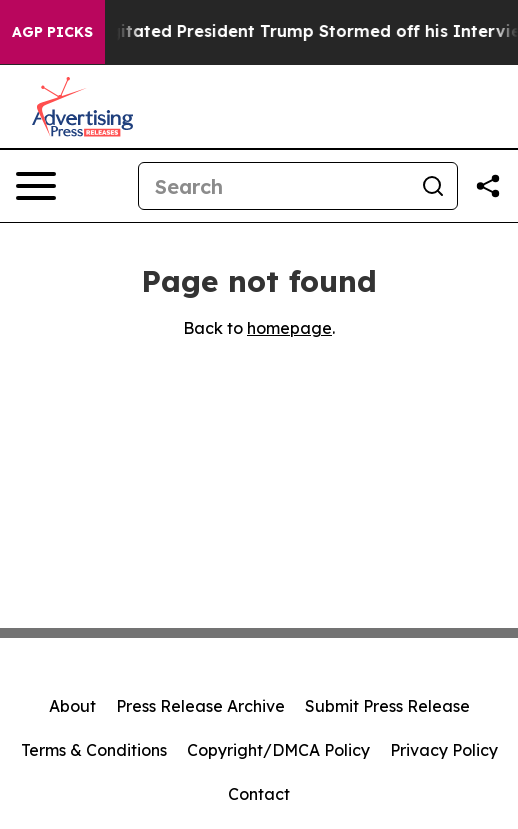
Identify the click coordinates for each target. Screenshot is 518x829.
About (72, 706)
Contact (259, 794)
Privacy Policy (444, 750)
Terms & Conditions (94, 750)
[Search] (274, 186)
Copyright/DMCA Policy (278, 750)
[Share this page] (488, 186)
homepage (289, 328)
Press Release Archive (200, 706)
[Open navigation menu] (36, 186)
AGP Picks (52, 32)
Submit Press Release (387, 706)
